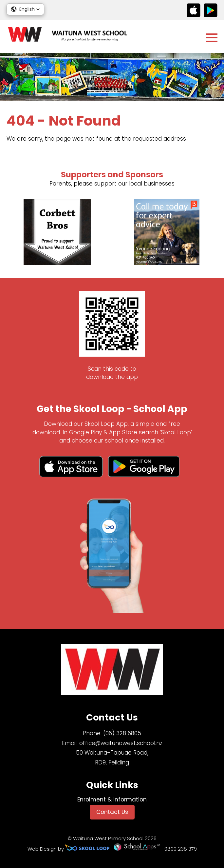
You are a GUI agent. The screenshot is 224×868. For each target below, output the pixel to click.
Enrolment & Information (112, 799)
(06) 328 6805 (122, 733)
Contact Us (112, 812)
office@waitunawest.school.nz (121, 743)
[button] (25, 9)
